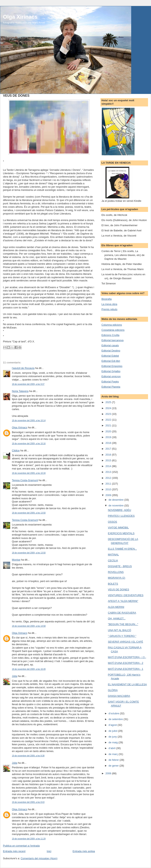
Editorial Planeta (111, 387)
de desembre (117, 500)
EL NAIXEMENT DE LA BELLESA (127, 684)
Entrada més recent (14, 851)
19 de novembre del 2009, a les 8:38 (28, 756)
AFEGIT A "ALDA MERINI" (123, 601)
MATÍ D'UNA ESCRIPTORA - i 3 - (127, 657)
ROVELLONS (116, 572)
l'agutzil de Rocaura (23, 368)
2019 (109, 437)
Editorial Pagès (110, 382)
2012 (109, 478)
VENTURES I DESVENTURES (126, 595)
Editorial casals (110, 345)
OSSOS (112, 522)
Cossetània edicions (113, 330)
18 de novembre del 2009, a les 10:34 (29, 473)
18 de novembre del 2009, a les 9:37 (28, 384)
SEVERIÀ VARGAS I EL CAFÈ (125, 642)
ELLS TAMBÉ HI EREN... (122, 549)
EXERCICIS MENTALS (121, 533)
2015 (109, 460)
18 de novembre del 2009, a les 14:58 (29, 626)
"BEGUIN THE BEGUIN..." (123, 624)
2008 (109, 773)
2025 (109, 402)
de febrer (114, 760)
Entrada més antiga (84, 851)
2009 (109, 495)
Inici (49, 851)
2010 (109, 489)
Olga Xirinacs (20, 17)
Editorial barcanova (112, 340)
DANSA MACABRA (119, 696)
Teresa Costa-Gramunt (25, 480)
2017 (109, 449)
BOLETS (113, 584)
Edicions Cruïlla (110, 335)
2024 (109, 408)
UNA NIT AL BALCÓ (119, 630)
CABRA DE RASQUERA (122, 613)
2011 (109, 484)
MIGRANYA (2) (116, 578)
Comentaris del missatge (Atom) (39, 858)
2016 (109, 455)
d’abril (112, 748)
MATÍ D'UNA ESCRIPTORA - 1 (125, 669)
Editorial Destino (111, 351)
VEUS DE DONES (118, 589)
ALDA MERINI (116, 607)
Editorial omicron (111, 376)
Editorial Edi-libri (111, 361)
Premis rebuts (109, 309)
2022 (109, 420)
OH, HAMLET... (117, 618)
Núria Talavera (20, 391)
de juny (113, 737)
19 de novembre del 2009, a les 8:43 (28, 802)
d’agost (113, 725)
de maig (114, 742)
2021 (109, 425)
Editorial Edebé (110, 356)
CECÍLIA (113, 560)
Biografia (107, 299)
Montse (16, 560)
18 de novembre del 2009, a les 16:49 (29, 669)
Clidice (16, 450)
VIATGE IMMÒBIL (118, 528)
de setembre (116, 719)
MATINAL (113, 555)
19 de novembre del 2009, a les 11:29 (29, 839)
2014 (109, 466)
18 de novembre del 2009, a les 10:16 (29, 444)
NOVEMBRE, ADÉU (119, 510)
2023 (109, 414)
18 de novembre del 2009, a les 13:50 (29, 513)
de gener (114, 766)
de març (114, 754)
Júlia (15, 676)
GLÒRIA (113, 690)
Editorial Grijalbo (111, 371)
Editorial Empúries (112, 366)
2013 (109, 472)
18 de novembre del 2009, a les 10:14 (29, 420)
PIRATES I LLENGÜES (121, 516)
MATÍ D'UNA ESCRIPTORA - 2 (125, 663)
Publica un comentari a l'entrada (21, 846)
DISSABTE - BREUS (120, 566)
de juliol (113, 731)
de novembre (117, 505)
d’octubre (114, 713)
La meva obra (109, 304)
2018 (109, 443)
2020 (109, 431)
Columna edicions (112, 325)
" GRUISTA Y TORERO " (122, 636)
